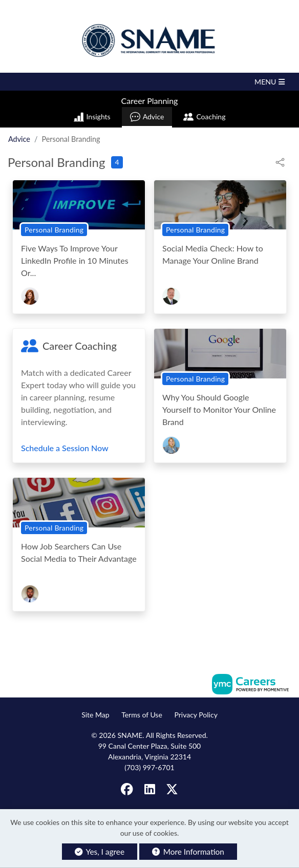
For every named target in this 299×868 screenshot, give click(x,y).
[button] (149, 82)
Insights (92, 117)
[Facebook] (127, 789)
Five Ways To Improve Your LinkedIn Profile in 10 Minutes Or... (75, 260)
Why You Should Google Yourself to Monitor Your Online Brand (219, 409)
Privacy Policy (196, 715)
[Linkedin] (150, 789)
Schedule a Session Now (65, 448)
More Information (188, 852)
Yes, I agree (100, 852)
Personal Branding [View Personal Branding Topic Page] (54, 230)
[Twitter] (172, 789)
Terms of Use (142, 715)
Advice (147, 117)
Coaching (204, 117)
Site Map (95, 715)
